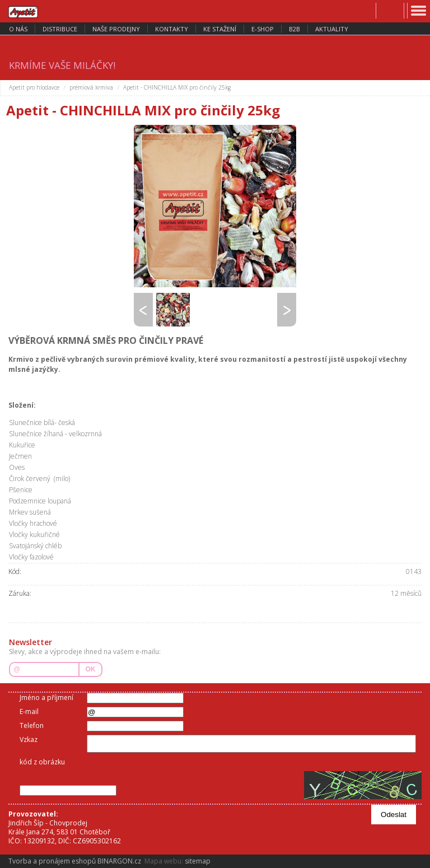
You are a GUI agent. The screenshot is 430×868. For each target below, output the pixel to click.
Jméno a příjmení (46, 697)
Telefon (32, 725)
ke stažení (220, 29)
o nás (18, 29)
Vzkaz (29, 739)
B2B (295, 29)
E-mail (29, 711)
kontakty (172, 29)
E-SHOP (263, 29)
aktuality (332, 29)
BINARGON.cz (119, 861)
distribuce (60, 29)
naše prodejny (116, 29)
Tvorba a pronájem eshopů (52, 861)
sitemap (198, 861)
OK (91, 669)
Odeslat (394, 815)
